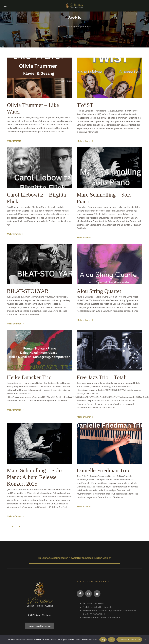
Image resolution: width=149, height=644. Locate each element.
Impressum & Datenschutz (40, 626)
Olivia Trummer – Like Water (33, 108)
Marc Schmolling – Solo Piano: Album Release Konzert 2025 (34, 477)
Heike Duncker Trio (29, 377)
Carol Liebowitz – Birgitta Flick (36, 198)
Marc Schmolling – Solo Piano (104, 198)
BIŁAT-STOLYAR (28, 291)
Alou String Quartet (99, 291)
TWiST (85, 105)
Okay (103, 639)
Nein (112, 639)
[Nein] (145, 640)
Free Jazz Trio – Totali (102, 377)
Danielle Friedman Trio (103, 470)
